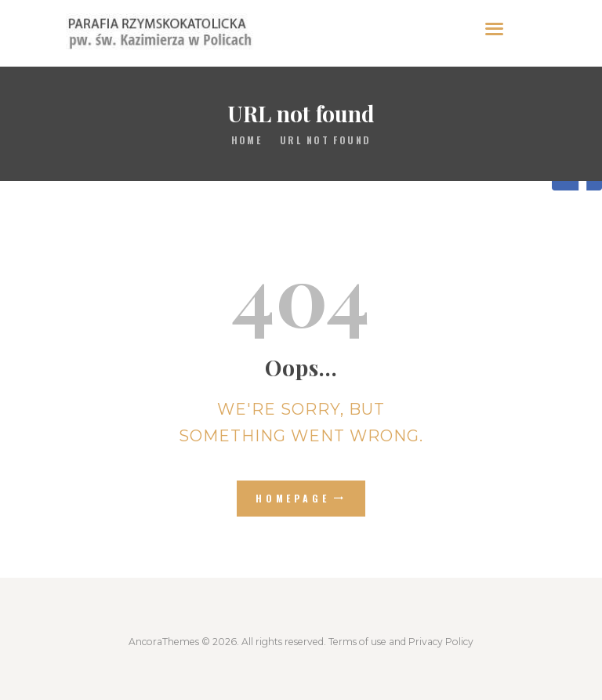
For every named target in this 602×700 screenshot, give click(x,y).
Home (247, 140)
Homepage (293, 498)
